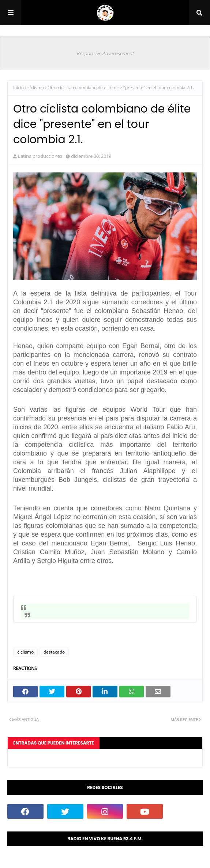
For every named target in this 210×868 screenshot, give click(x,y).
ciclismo (36, 87)
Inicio (18, 87)
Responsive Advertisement (105, 53)
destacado (54, 652)
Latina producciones (40, 156)
